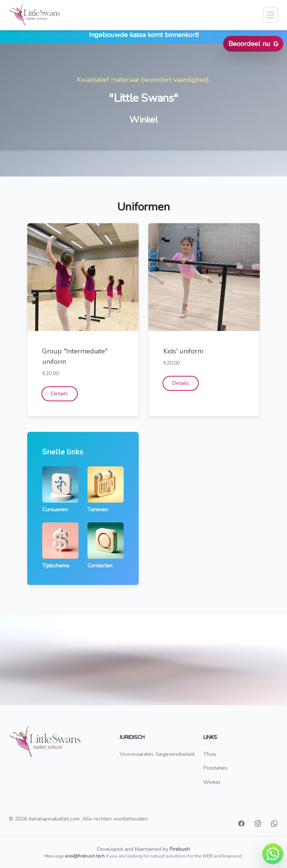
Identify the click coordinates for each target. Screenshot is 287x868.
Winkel (212, 782)
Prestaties (215, 768)
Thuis (210, 754)
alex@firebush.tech (85, 856)
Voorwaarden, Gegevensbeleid (157, 754)
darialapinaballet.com (54, 819)
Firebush (180, 849)
